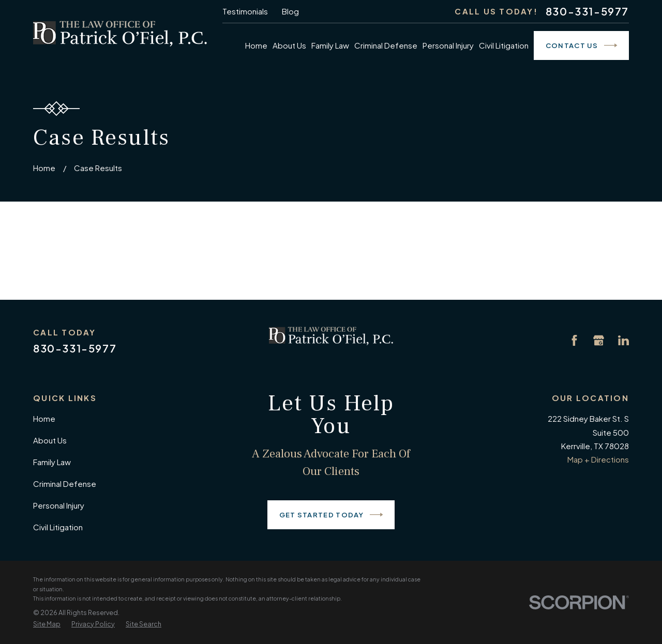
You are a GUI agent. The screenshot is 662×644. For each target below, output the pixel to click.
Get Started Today (331, 515)
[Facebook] (574, 340)
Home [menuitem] (256, 45)
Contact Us (582, 45)
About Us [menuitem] (289, 45)
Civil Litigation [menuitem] (504, 45)
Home (44, 418)
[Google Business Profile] (599, 340)
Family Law (52, 462)
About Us (50, 440)
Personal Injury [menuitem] (448, 45)
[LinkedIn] (623, 340)
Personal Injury (59, 505)
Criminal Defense (65, 484)
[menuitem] (47, 624)
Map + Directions (598, 459)
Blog (290, 11)
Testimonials (245, 11)
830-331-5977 (587, 11)
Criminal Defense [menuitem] (386, 45)
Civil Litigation (58, 527)
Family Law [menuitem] (330, 45)
